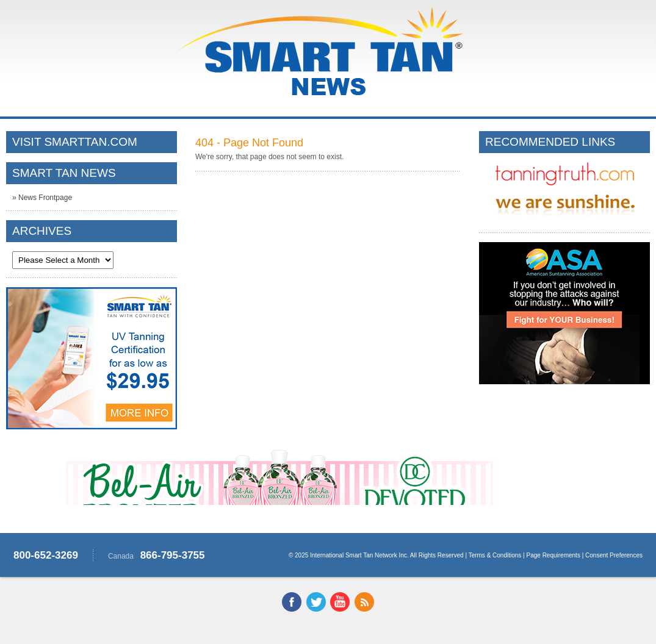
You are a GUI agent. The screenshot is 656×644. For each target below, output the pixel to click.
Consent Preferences (614, 555)
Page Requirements (553, 555)
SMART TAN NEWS (64, 173)
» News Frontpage (42, 198)
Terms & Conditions (495, 555)
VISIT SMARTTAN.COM (75, 142)
